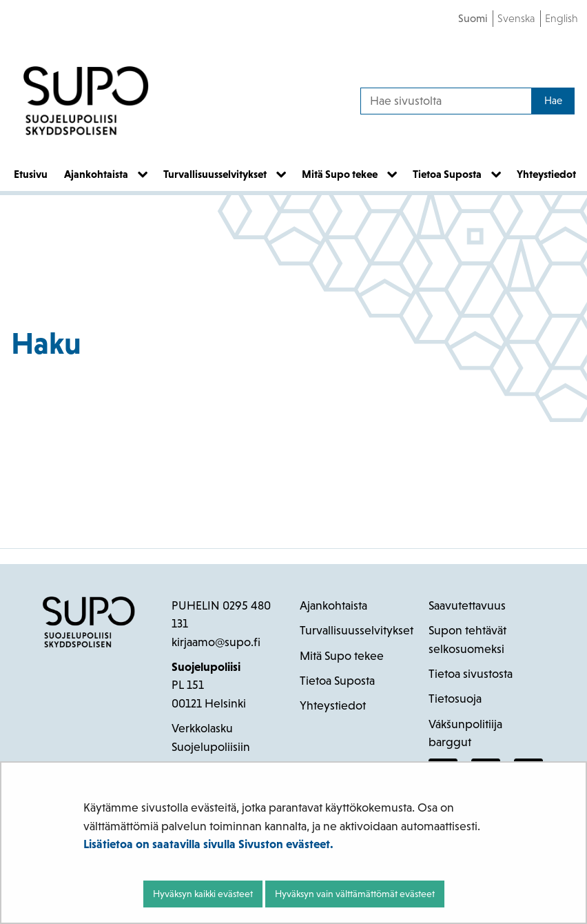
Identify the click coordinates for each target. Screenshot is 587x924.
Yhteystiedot (333, 705)
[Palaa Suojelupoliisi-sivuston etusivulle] (86, 101)
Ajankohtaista (333, 605)
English (562, 18)
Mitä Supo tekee (342, 656)
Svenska (516, 18)
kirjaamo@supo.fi (216, 642)
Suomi (473, 18)
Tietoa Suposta (337, 681)
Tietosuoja (455, 699)
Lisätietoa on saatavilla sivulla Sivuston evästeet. (208, 844)
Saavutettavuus (467, 605)
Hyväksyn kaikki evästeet (203, 894)
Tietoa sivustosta (471, 674)
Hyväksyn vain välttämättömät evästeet (355, 894)
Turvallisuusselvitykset (357, 630)
